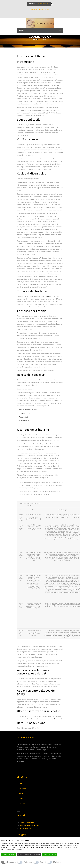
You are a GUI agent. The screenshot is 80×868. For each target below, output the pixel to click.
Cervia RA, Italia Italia (27, 822)
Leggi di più (21, 849)
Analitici (43, 862)
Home (35, 40)
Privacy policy (45, 296)
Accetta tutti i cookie (49, 855)
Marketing (57, 862)
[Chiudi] (31, 841)
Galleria (22, 799)
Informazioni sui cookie (33, 854)
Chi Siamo (23, 789)
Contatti (22, 804)
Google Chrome (24, 413)
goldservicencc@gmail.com (40, 9)
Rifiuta (20, 854)
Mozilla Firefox (24, 421)
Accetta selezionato (9, 854)
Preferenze (28, 862)
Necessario (12, 862)
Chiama (39, 4)
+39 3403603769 (43, 4)
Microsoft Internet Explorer (28, 410)
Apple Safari (23, 417)
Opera (21, 425)
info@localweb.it (56, 719)
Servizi (22, 794)
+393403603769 (26, 829)
